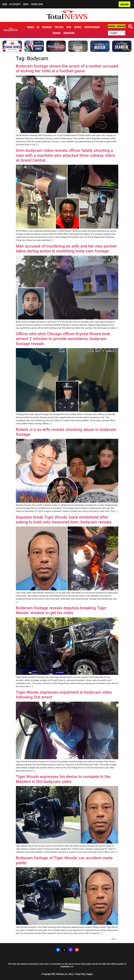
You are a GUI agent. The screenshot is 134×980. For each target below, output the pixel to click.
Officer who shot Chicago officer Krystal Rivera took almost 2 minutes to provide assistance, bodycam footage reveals (63, 339)
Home (5, 4)
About (26, 4)
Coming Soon (37, 4)
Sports (78, 27)
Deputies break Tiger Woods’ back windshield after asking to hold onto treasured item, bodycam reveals (64, 520)
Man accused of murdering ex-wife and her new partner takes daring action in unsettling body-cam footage (66, 249)
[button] (130, 27)
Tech (69, 27)
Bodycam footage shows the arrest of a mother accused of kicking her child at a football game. (67, 68)
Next (115, 939)
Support (90, 974)
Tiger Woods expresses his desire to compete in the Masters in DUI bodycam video (63, 779)
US (38, 27)
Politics (59, 27)
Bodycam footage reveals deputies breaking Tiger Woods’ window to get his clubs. (61, 610)
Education (69, 33)
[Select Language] (117, 33)
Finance (57, 33)
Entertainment (92, 27)
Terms (71, 974)
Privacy (78, 974)
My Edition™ (15, 4)
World (31, 27)
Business (47, 27)
